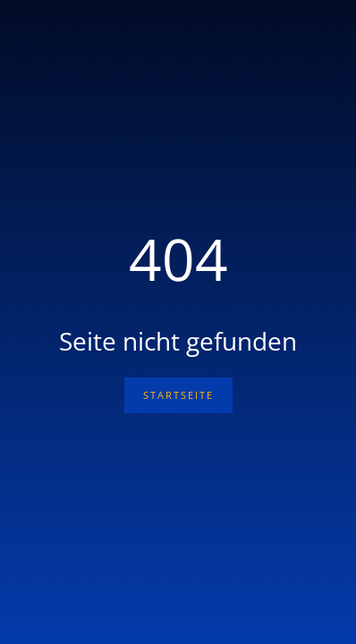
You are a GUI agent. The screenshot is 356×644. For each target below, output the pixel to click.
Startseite (178, 395)
